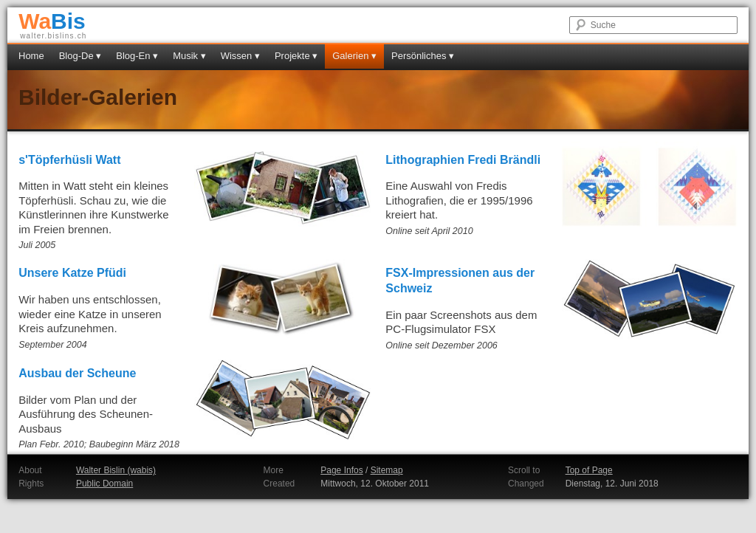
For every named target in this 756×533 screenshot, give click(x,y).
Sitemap (387, 470)
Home (31, 56)
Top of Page (589, 470)
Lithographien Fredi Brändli (463, 160)
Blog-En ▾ (137, 56)
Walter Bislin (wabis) (116, 470)
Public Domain (104, 484)
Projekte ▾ (296, 56)
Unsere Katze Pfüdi (72, 273)
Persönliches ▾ (423, 56)
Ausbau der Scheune (77, 373)
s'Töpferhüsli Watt (69, 160)
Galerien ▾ (354, 56)
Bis (52, 21)
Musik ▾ (189, 56)
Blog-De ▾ (80, 56)
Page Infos (341, 470)
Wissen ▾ (240, 56)
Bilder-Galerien (98, 97)
